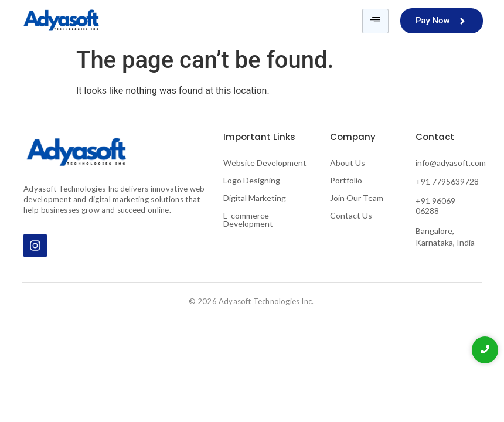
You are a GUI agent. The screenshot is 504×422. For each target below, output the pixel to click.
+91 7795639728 (447, 181)
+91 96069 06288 (435, 206)
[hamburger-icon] (375, 21)
